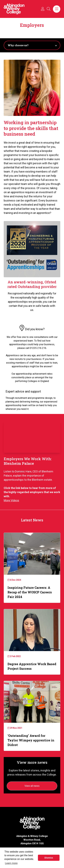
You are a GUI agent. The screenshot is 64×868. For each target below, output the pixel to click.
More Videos (11, 500)
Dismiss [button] (49, 858)
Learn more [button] (11, 863)
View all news (32, 786)
